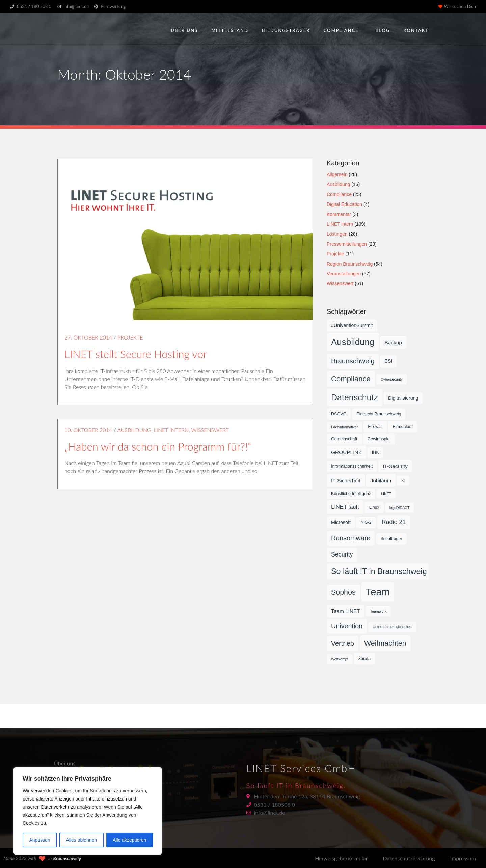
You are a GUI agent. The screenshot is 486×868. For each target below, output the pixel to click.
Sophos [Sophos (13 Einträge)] (343, 592)
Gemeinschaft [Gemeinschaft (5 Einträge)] (344, 439)
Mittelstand (230, 30)
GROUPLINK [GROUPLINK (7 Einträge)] (346, 452)
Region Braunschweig (350, 264)
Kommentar (339, 214)
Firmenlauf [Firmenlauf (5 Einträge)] (402, 427)
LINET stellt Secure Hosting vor (136, 354)
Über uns (184, 30)
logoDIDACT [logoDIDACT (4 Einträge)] (400, 508)
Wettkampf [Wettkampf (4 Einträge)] (340, 659)
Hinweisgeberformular (341, 858)
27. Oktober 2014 (88, 337)
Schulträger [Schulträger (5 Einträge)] (391, 539)
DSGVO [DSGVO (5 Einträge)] (339, 414)
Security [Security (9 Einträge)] (342, 554)
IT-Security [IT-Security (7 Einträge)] (395, 466)
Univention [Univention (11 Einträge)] (347, 626)
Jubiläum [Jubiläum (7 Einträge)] (381, 480)
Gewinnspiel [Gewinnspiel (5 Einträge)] (379, 439)
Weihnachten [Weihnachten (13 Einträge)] (385, 643)
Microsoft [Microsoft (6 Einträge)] (341, 522)
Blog (383, 30)
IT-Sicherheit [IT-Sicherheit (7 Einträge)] (346, 480)
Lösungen (337, 234)
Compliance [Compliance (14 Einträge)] (351, 379)
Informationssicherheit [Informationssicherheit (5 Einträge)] (352, 466)
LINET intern (171, 430)
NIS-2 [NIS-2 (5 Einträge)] (366, 522)
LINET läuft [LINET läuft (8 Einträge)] (345, 507)
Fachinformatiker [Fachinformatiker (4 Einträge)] (344, 427)
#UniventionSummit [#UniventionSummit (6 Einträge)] (352, 325)
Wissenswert (210, 430)
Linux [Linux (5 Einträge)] (374, 507)
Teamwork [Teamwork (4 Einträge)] (379, 611)
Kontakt (416, 30)
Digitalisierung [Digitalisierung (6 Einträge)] (403, 398)
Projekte (130, 337)
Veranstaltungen (344, 274)
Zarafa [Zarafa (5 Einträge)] (364, 659)
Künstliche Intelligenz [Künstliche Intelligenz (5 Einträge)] (351, 494)
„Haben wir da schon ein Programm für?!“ (158, 446)
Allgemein (337, 174)
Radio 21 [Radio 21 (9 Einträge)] (394, 522)
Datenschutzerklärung (409, 858)
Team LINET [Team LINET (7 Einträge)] (346, 611)
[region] (88, 811)
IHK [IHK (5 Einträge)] (375, 452)
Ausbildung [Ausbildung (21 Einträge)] (353, 342)
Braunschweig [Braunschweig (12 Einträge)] (353, 361)
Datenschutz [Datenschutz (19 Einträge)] (355, 397)
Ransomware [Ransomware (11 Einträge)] (351, 538)
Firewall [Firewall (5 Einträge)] (375, 427)
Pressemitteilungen (347, 244)
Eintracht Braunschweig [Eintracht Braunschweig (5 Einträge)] (379, 414)
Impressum (463, 858)
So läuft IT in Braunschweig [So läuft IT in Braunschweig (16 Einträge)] (379, 571)
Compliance (341, 30)
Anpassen (39, 840)
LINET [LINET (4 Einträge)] (386, 494)
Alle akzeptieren (130, 840)
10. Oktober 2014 (88, 430)
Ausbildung (134, 430)
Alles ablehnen (81, 840)
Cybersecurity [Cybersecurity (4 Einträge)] (392, 379)
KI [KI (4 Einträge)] (403, 481)
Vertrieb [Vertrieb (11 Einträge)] (343, 643)
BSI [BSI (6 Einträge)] (388, 361)
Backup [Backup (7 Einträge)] (393, 342)
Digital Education (344, 204)
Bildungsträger (286, 30)
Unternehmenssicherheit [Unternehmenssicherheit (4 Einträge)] (392, 627)
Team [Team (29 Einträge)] (378, 592)
